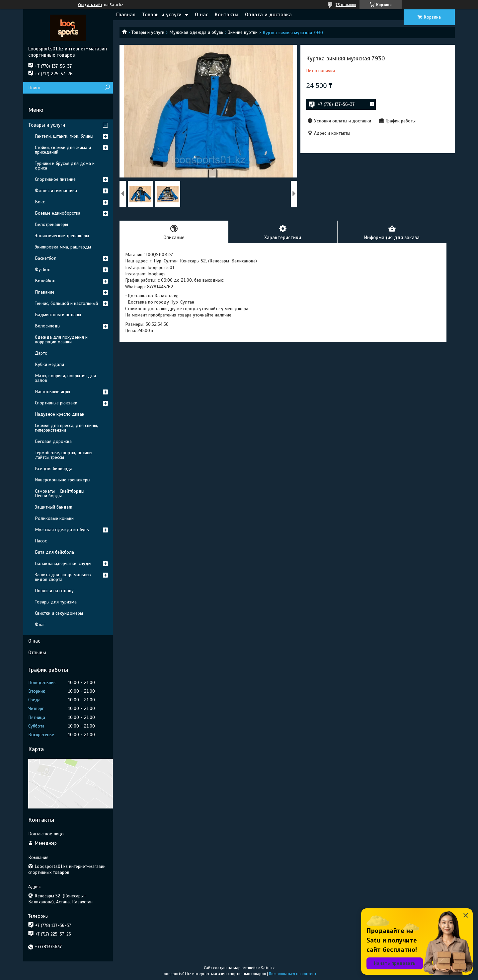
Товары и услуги (162, 15)
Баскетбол (46, 258)
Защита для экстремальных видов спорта (63, 577)
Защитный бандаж (54, 507)
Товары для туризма (56, 602)
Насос (41, 541)
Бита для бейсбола (54, 552)
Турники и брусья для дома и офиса (65, 166)
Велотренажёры (51, 224)
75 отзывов (346, 5)
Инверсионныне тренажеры (63, 480)
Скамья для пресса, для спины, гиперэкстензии (66, 428)
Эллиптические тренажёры (62, 236)
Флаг (40, 625)
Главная (126, 15)
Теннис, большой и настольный (66, 303)
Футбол (43, 270)
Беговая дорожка (53, 441)
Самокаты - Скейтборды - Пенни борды (61, 493)
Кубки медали (49, 364)
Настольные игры (52, 392)
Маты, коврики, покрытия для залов (65, 378)
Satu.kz (268, 968)
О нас (201, 15)
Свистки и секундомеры (59, 613)
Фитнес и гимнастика (56, 191)
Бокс (40, 202)
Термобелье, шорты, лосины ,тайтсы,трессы (64, 455)
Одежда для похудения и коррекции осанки (61, 340)
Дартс (41, 353)
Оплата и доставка (268, 15)
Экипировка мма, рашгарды (63, 247)
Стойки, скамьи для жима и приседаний (63, 150)
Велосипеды (48, 326)
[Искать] (107, 88)
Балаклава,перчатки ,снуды (63, 563)
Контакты (227, 15)
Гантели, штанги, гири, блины (64, 136)
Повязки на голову (54, 591)
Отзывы (37, 653)
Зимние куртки (243, 32)
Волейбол (45, 281)
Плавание (45, 292)
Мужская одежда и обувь (196, 32)
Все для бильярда (54, 469)
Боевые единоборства (58, 213)
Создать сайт (90, 5)
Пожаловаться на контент (293, 974)
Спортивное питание (55, 179)
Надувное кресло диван (60, 414)
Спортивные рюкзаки (56, 403)
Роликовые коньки (54, 518)
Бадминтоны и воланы (58, 315)
